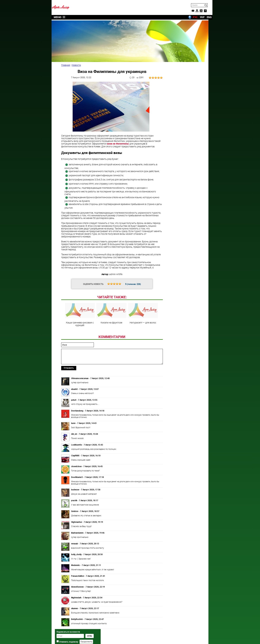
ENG (205, 17)
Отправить (69, 367)
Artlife (122, 638)
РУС (191, 17)
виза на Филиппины (118, 143)
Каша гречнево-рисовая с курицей (79, 314)
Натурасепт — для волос (142, 313)
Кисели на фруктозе (111, 313)
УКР (198, 17)
